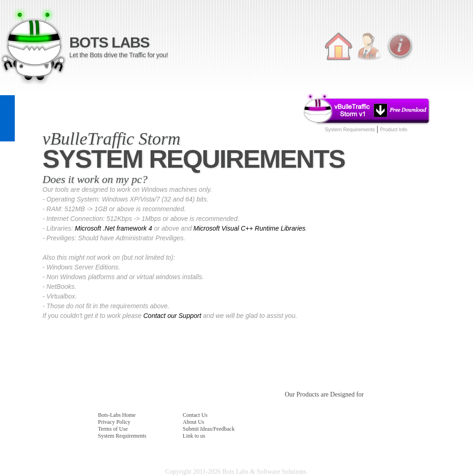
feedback (7, 118)
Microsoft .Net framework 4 (113, 228)
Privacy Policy (114, 422)
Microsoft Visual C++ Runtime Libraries (250, 228)
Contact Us (195, 415)
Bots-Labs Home (117, 415)
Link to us (194, 436)
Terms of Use (113, 429)
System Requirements (350, 129)
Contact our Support (172, 316)
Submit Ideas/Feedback (209, 429)
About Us (194, 422)
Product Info (394, 129)
